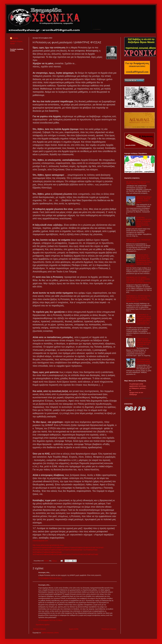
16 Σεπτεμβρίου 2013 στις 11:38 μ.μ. (50, 620)
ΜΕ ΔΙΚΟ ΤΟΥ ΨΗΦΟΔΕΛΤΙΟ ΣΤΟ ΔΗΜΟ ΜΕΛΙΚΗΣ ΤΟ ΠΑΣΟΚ (138, 183)
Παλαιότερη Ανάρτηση (109, 629)
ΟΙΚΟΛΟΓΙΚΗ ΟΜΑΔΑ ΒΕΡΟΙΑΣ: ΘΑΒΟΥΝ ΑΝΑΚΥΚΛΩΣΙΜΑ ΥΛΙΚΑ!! (144, 200)
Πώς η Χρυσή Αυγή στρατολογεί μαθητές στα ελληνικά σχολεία (144, 361)
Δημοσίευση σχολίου (43, 625)
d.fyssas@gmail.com (40, 541)
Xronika (15, 38)
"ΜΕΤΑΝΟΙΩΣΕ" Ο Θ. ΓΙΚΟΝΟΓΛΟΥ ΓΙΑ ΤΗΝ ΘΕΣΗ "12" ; (138, 241)
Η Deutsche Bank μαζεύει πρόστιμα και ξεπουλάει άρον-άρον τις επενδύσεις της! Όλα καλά (144, 343)
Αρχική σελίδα (74, 629)
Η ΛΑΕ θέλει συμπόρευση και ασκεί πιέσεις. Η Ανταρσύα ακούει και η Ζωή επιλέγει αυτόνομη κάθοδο (144, 222)
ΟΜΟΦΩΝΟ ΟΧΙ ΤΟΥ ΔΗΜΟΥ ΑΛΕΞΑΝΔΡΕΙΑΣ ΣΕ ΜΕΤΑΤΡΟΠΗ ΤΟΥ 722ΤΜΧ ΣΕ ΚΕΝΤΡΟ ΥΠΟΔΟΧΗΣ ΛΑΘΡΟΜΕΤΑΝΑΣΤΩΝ (138, 280)
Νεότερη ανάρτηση (39, 629)
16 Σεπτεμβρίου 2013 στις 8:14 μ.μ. (50, 578)
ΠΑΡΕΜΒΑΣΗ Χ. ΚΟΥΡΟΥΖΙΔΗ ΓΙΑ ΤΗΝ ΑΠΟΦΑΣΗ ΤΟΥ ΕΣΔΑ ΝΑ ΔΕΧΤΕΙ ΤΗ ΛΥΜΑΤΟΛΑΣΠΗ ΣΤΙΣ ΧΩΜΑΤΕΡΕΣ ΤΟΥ (138, 299)
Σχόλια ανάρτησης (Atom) (50, 633)
